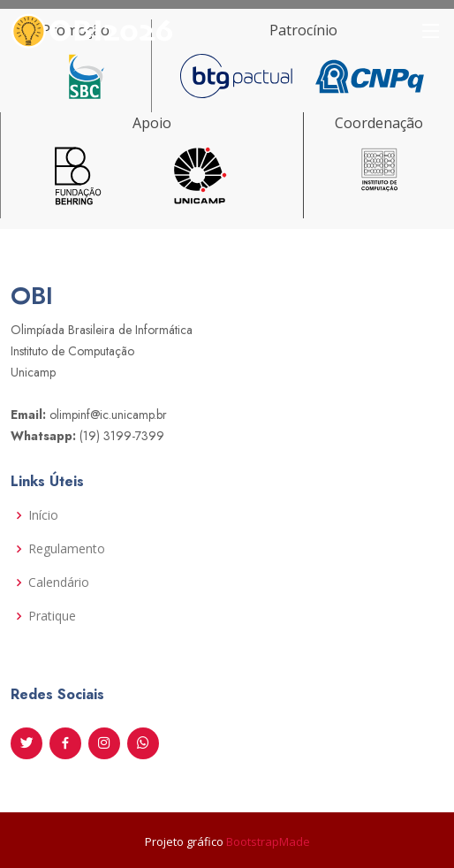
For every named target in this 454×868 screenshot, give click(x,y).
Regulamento (67, 549)
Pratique (52, 616)
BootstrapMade (268, 841)
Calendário (59, 582)
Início (43, 515)
